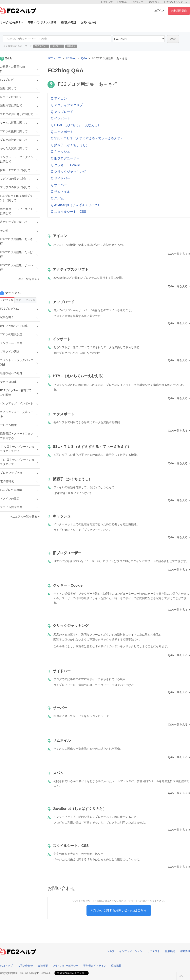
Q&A (84, 58)
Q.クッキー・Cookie (65, 165)
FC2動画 (122, 2)
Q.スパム (57, 198)
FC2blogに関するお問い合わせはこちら (119, 910)
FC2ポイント (41, 46)
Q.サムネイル (60, 192)
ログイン (159, 11)
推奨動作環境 (68, 22)
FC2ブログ (154, 2)
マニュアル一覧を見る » (25, 517)
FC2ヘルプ (54, 58)
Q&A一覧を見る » (179, 254)
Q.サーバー (59, 185)
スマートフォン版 (26, 300)
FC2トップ (107, 2)
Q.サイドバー (60, 178)
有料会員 (71, 46)
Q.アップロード (62, 112)
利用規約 (170, 951)
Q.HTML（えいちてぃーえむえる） (76, 125)
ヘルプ (111, 951)
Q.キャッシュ (60, 152)
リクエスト (153, 951)
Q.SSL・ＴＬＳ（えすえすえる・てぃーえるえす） (87, 138)
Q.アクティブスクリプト (68, 105)
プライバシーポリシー (66, 966)
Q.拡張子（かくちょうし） (70, 145)
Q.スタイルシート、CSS (68, 212)
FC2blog (71, 58)
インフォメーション (131, 951)
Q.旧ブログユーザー (65, 158)
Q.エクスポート (62, 132)
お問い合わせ (89, 22)
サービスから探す (11, 22)
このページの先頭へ (181, 976)
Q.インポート (60, 118)
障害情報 (185, 951)
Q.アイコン (59, 99)
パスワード (57, 46)
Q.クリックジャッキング (68, 172)
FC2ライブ (137, 2)
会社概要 (43, 966)
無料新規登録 (179, 11)
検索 (173, 39)
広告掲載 (116, 966)
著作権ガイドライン (95, 966)
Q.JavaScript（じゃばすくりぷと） (76, 205)
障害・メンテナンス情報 (42, 22)
